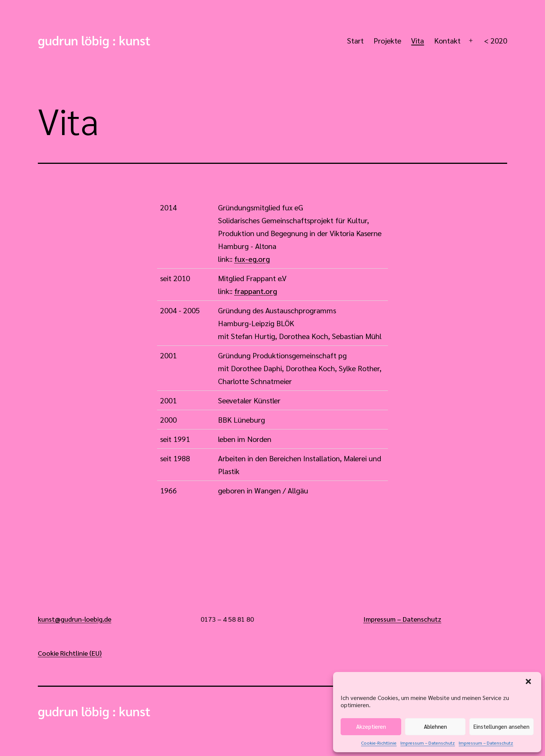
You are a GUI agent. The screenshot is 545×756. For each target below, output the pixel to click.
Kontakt (447, 40)
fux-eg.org (252, 259)
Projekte (387, 40)
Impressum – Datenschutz (428, 743)
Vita (417, 40)
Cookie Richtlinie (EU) (70, 653)
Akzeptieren (371, 726)
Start (355, 40)
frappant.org (256, 291)
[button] (529, 682)
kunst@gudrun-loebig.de (75, 619)
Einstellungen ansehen (501, 726)
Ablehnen (435, 726)
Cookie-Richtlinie (379, 743)
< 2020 (496, 40)
